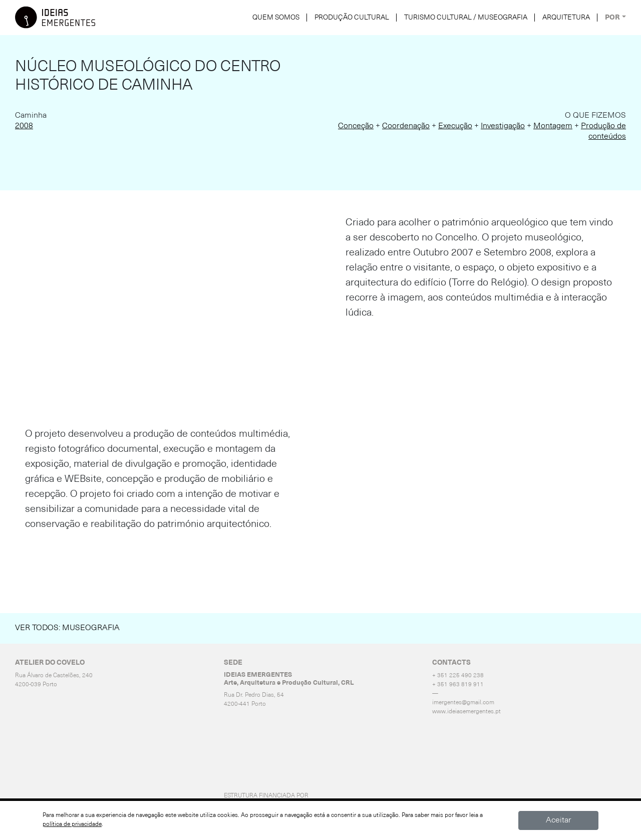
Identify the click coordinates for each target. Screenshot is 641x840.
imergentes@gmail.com (463, 703)
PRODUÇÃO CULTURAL (352, 18)
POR (612, 18)
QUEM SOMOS (276, 18)
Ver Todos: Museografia (67, 628)
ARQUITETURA (566, 18)
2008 (24, 126)
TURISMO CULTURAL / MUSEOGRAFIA (466, 18)
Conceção (356, 126)
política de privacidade (72, 824)
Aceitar (559, 820)
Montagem (553, 126)
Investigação (503, 126)
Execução (455, 126)
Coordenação (406, 126)
